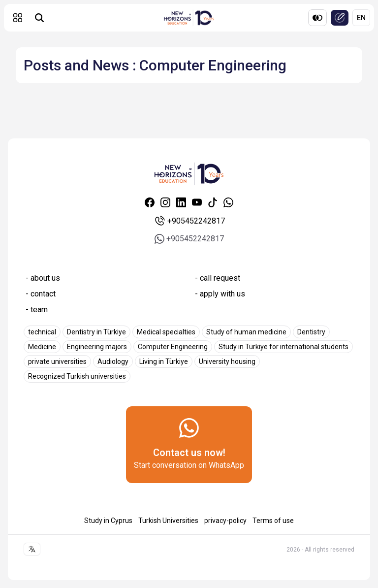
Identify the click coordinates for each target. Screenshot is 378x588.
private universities (57, 361)
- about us (43, 278)
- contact (41, 294)
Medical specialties (166, 332)
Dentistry (311, 332)
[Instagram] (165, 202)
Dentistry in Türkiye (96, 332)
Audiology (113, 361)
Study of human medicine (246, 332)
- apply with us (220, 294)
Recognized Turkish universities (77, 376)
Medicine (42, 347)
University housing (227, 361)
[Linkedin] (181, 202)
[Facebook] (150, 202)
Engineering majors (97, 347)
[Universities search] (39, 18)
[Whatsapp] (228, 202)
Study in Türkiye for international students (283, 347)
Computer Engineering (173, 347)
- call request (218, 278)
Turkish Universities (168, 521)
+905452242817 (189, 221)
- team (37, 310)
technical (42, 332)
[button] (18, 18)
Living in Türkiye (164, 361)
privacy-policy (225, 521)
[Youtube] (197, 202)
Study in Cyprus (108, 521)
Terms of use (273, 521)
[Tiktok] (213, 202)
